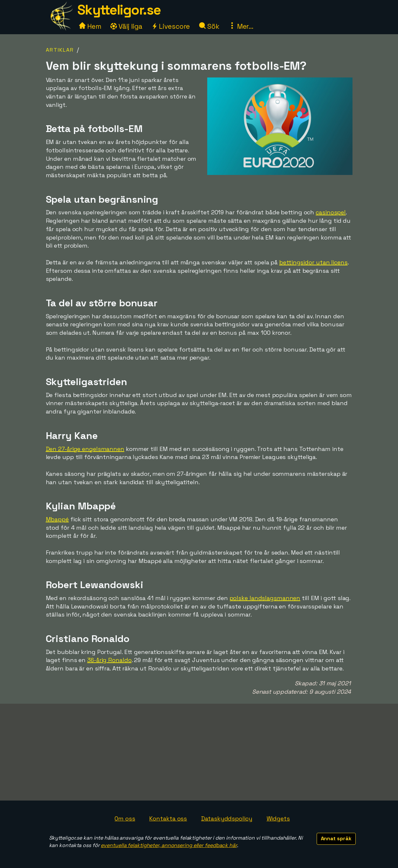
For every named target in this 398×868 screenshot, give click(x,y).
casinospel (331, 212)
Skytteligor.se (119, 10)
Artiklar (60, 50)
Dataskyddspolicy (227, 818)
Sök (209, 26)
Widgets (278, 818)
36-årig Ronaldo (109, 660)
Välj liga (126, 26)
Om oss (125, 818)
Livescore (171, 26)
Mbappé (57, 519)
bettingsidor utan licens (313, 262)
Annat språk (336, 838)
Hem (90, 26)
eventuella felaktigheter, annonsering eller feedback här (169, 845)
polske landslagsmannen (265, 598)
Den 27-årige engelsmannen (85, 449)
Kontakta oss (168, 818)
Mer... (241, 26)
